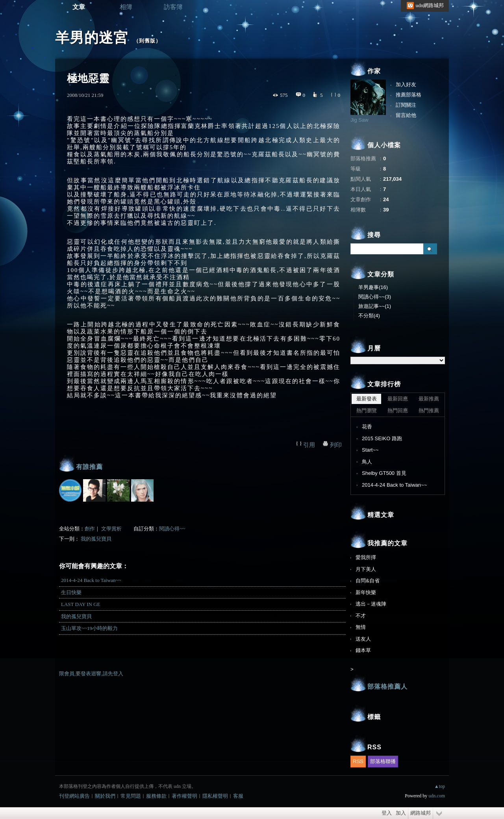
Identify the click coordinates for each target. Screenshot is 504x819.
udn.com (437, 796)
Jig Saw (359, 120)
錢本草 (363, 650)
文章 (79, 7)
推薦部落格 (409, 95)
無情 (361, 627)
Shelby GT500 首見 (384, 473)
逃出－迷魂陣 (371, 604)
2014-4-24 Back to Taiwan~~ (91, 580)
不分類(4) (369, 316)
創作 (90, 529)
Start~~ (370, 450)
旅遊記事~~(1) (375, 306)
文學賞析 (111, 529)
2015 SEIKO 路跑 (382, 438)
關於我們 (105, 796)
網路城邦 (421, 813)
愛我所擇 (366, 557)
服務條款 (156, 796)
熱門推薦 (429, 410)
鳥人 (367, 462)
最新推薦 (429, 399)
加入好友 (406, 84)
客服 (238, 796)
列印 (336, 445)
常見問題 (131, 796)
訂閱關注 (406, 105)
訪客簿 (173, 7)
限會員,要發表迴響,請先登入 (91, 674)
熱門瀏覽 (367, 410)
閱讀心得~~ (172, 529)
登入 (387, 813)
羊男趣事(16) (373, 287)
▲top (440, 786)
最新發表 (367, 399)
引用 (309, 445)
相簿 (126, 7)
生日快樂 (71, 592)
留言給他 (406, 115)
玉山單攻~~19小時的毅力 (89, 628)
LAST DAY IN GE (81, 604)
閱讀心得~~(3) (375, 297)
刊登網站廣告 (74, 796)
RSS (358, 761)
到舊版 (147, 41)
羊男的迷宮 (92, 38)
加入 (401, 813)
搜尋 (430, 249)
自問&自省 (368, 581)
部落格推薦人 (387, 687)
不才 (361, 616)
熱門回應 (398, 410)
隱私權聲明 (215, 796)
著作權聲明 (184, 796)
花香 (367, 427)
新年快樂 (366, 592)
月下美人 (366, 569)
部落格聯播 (383, 761)
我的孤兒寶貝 (96, 539)
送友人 (363, 639)
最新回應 (398, 399)
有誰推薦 (89, 467)
